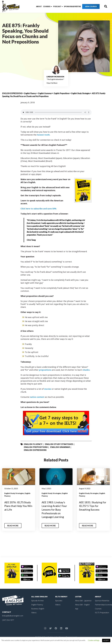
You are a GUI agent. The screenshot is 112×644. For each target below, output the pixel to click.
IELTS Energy (61, 597)
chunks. (86, 370)
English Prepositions (61, 93)
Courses (47, 6)
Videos (34, 612)
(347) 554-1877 (8, 620)
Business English (38, 608)
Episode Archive (37, 601)
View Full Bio (52, 83)
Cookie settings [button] (94, 640)
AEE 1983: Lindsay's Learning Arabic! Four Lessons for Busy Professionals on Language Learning (54, 510)
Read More (13, 526)
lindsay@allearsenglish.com (13, 616)
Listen (78, 597)
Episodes (59, 601)
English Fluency (30, 93)
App (77, 608)
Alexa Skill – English (82, 604)
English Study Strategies (81, 93)
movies (48, 389)
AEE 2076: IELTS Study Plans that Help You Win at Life (18, 506)
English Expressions (12, 93)
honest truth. (44, 135)
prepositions (45, 370)
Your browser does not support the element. (56, 112)
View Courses (91, 6)
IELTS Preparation (102, 612)
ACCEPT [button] (106, 640)
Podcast (57, 6)
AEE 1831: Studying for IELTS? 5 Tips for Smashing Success (93, 506)
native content (37, 397)
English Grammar (45, 93)
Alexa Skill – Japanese (83, 601)
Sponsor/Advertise (72, 6)
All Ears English (39, 597)
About (39, 6)
